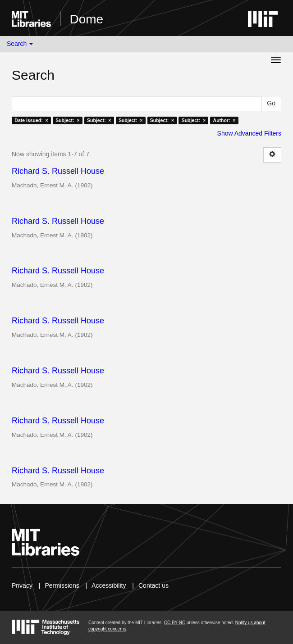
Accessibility (109, 585)
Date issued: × (31, 120)
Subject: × (67, 120)
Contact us (153, 585)
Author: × (224, 120)
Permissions (62, 585)
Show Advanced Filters (249, 133)
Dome (86, 19)
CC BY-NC (175, 623)
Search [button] (20, 44)
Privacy (22, 585)
